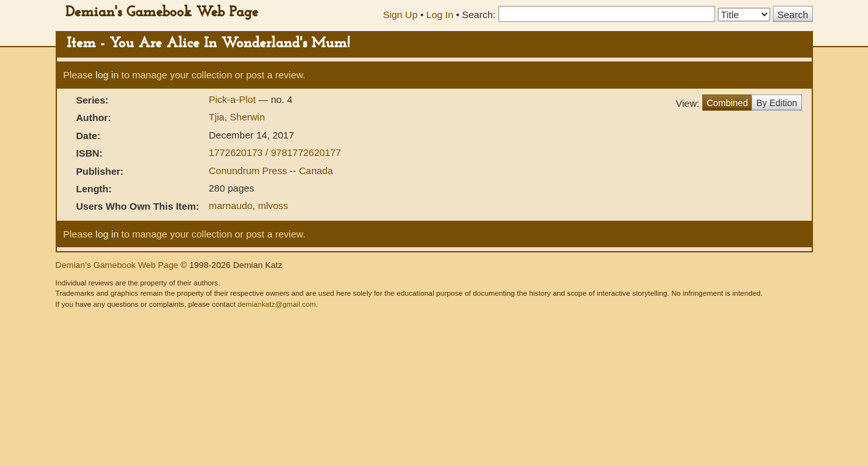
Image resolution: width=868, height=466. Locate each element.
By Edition (776, 103)
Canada (316, 171)
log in (107, 75)
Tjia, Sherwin (237, 117)
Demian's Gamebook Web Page (162, 13)
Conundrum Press (250, 171)
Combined (728, 103)
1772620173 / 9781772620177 (275, 152)
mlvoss (273, 205)
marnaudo (231, 205)
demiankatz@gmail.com (277, 304)
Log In (440, 15)
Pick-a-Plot (234, 99)
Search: (479, 15)
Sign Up (400, 15)
